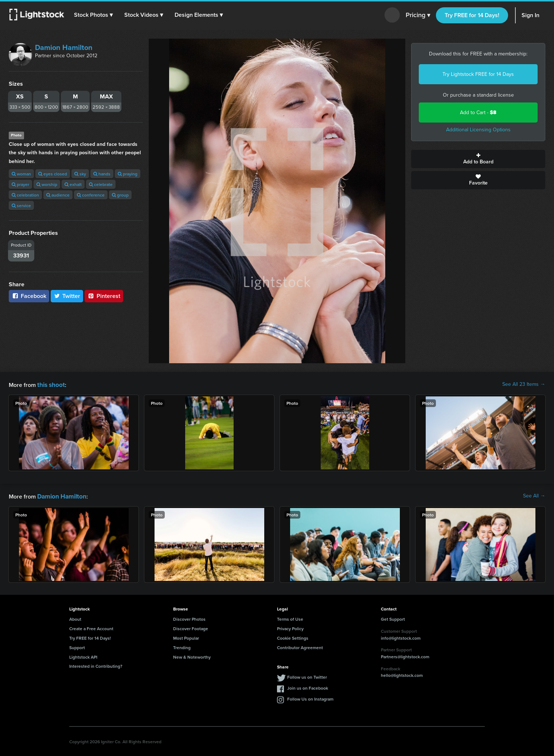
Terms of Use (290, 618)
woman (21, 174)
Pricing (418, 15)
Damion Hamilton (64, 47)
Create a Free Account (91, 627)
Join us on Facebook (308, 687)
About (75, 618)
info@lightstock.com (401, 637)
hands (102, 174)
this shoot (50, 384)
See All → (534, 495)
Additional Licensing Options (478, 130)
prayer (20, 184)
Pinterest (104, 296)
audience (58, 195)
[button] (94, 15)
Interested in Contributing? (96, 665)
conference (91, 195)
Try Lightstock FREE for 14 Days (478, 74)
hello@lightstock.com (402, 674)
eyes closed (53, 174)
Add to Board (478, 159)
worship (47, 184)
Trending (182, 646)
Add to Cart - (478, 113)
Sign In (530, 15)
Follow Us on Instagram (310, 697)
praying (128, 174)
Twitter (67, 296)
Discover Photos (189, 618)
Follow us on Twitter (307, 676)
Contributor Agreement (300, 646)
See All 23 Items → (524, 384)
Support (77, 646)
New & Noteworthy (192, 656)
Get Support (393, 618)
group (120, 195)
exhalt (73, 184)
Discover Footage (191, 627)
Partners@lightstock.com (405, 655)
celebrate (101, 184)
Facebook (29, 296)
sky (80, 174)
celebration (25, 195)
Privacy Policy (290, 627)
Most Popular (186, 637)
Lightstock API (83, 656)
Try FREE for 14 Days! (472, 15)
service (21, 206)
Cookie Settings (293, 637)
